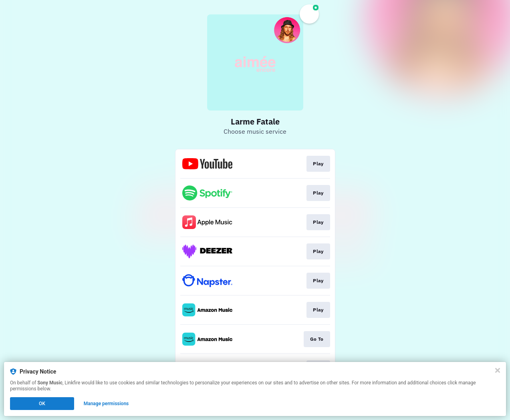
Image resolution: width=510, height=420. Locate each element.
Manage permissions (106, 404)
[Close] (498, 370)
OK (42, 404)
